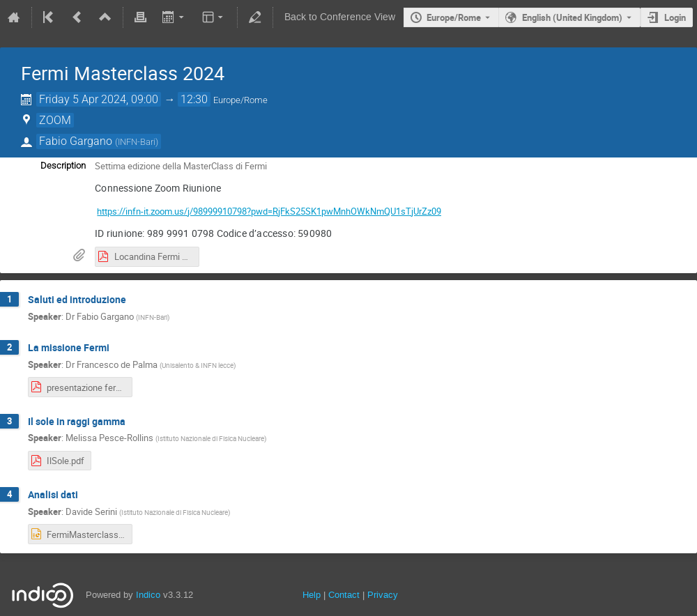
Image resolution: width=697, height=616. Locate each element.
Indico (148, 595)
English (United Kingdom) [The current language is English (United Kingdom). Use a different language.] (572, 17)
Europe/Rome (454, 17)
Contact (344, 595)
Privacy (383, 595)
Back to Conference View (340, 17)
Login (675, 17)
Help (312, 595)
